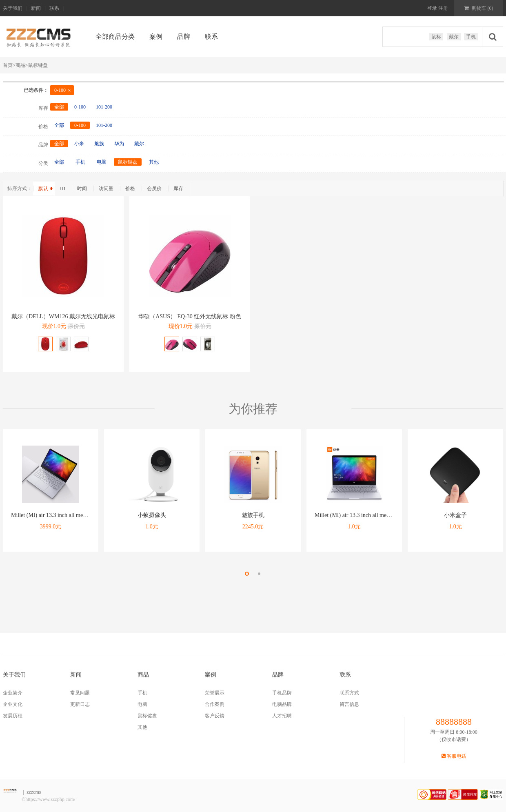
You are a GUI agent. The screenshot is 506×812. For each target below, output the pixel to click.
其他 (154, 162)
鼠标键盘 (38, 65)
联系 (54, 8)
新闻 (36, 8)
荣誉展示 (215, 693)
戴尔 (454, 37)
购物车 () (479, 8)
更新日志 (80, 704)
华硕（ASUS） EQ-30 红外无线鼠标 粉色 (190, 316)
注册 (443, 8)
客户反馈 (215, 716)
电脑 (102, 162)
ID (63, 189)
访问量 (106, 189)
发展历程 (13, 716)
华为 (119, 144)
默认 (43, 189)
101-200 (104, 107)
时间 (82, 189)
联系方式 (349, 693)
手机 (471, 37)
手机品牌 (282, 693)
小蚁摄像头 (152, 515)
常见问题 (80, 693)
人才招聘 (282, 716)
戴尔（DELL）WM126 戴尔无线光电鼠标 (63, 316)
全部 (59, 107)
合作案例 (215, 704)
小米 (79, 144)
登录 (432, 8)
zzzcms (34, 792)
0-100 (60, 90)
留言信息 (349, 704)
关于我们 (13, 8)
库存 (178, 189)
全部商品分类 (115, 37)
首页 (9, 65)
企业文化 (13, 704)
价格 (130, 189)
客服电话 (454, 756)
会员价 (154, 189)
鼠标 (436, 37)
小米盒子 (455, 515)
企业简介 (13, 693)
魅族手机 (253, 515)
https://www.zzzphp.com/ (50, 799)
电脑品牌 (282, 704)
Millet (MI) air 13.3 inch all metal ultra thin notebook (72, 515)
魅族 (99, 144)
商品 (20, 65)
